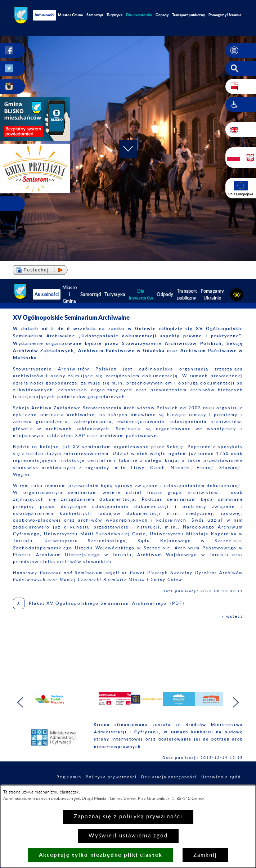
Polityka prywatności (111, 777)
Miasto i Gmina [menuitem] (70, 15)
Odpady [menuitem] (162, 15)
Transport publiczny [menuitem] (188, 15)
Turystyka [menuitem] (114, 15)
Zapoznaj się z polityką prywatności (128, 817)
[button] (241, 50)
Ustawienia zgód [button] (221, 777)
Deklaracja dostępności (169, 777)
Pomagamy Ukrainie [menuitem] (212, 294)
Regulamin (69, 777)
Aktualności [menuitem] (44, 15)
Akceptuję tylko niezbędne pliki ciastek (101, 855)
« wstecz (232, 616)
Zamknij (205, 855)
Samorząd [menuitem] (95, 15)
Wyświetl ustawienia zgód (128, 836)
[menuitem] (139, 15)
